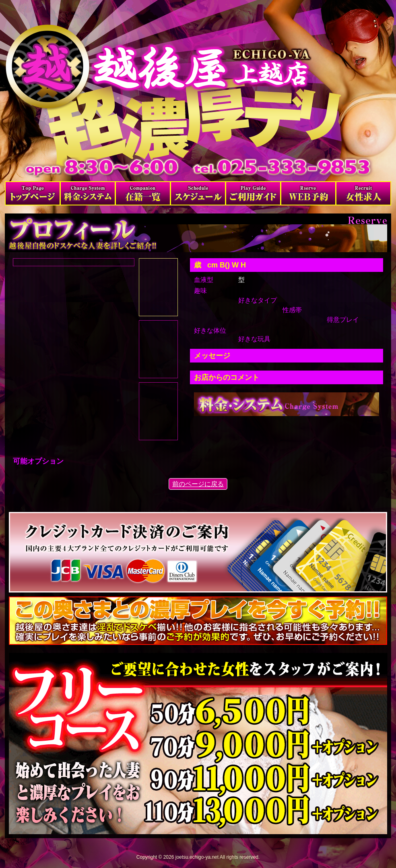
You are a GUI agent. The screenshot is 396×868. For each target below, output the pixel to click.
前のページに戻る (198, 484)
